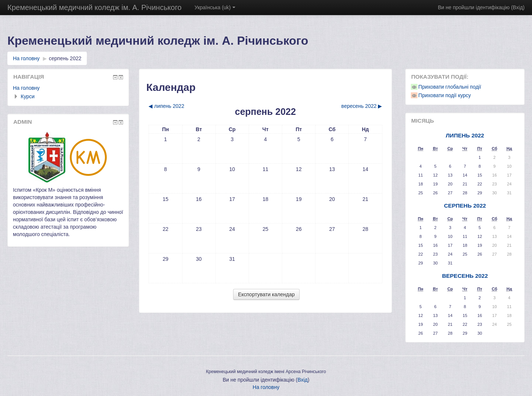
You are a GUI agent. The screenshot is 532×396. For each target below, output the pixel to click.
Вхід (518, 7)
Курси (28, 96)
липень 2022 (465, 135)
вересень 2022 (465, 276)
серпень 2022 (65, 58)
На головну (26, 88)
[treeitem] (68, 88)
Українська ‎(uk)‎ (215, 7)
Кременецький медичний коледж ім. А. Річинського (94, 7)
